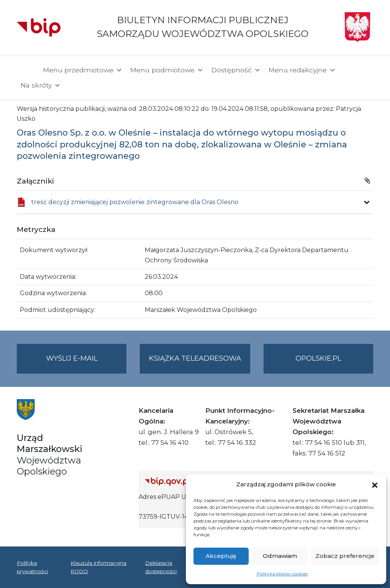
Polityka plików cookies (282, 574)
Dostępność (236, 70)
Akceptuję (221, 556)
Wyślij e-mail (86, 363)
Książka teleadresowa (195, 358)
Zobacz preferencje (345, 556)
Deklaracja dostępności (161, 567)
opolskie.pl (318, 358)
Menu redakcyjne (302, 70)
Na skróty (41, 85)
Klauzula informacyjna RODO (98, 567)
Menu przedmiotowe (83, 70)
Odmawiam (280, 556)
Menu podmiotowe (167, 70)
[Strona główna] (26, 71)
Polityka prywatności (32, 567)
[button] (375, 484)
